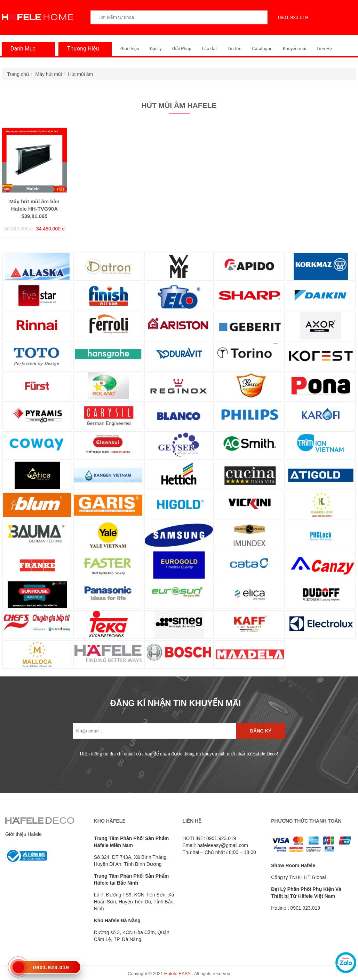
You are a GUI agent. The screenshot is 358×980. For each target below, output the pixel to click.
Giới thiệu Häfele (23, 834)
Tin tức (234, 49)
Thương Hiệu (81, 49)
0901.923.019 (291, 17)
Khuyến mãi (295, 49)
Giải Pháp (182, 49)
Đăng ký (261, 731)
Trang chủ (18, 74)
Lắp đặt (209, 49)
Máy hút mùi (49, 74)
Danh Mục (21, 49)
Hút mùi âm (81, 74)
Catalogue (262, 49)
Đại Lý (156, 49)
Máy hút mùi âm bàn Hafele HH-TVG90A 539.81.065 (34, 209)
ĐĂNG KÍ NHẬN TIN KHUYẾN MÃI (176, 703)
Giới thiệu (130, 49)
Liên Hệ (324, 49)
